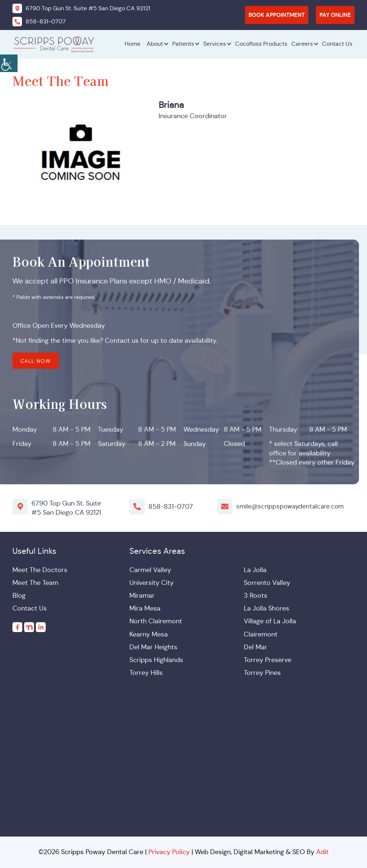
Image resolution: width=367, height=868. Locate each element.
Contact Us (337, 44)
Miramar (142, 595)
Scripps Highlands (156, 660)
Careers (302, 44)
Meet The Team (35, 583)
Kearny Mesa (149, 634)
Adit (322, 852)
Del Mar (256, 647)
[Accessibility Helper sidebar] (9, 62)
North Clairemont (156, 621)
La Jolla (255, 570)
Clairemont (261, 634)
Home (133, 44)
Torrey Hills (146, 673)
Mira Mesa (145, 608)
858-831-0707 (171, 506)
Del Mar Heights (153, 647)
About (155, 44)
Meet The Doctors (40, 570)
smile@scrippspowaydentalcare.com (292, 506)
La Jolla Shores (266, 608)
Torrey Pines (262, 673)
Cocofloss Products (261, 44)
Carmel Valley (150, 570)
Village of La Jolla (270, 621)
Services (215, 44)
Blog (19, 595)
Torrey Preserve (268, 660)
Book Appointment (277, 15)
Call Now (36, 361)
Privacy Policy (169, 852)
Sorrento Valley (267, 583)
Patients (183, 44)
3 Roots (256, 595)
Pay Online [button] (335, 15)
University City (152, 583)
